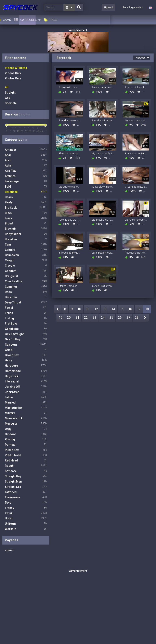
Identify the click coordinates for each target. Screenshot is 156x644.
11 (88, 309)
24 (103, 318)
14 (113, 309)
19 (61, 318)
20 (69, 318)
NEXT (145, 318)
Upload (109, 7)
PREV (58, 309)
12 (96, 309)
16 (130, 309)
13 (105, 309)
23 (94, 318)
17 (139, 309)
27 (128, 318)
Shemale (11, 103)
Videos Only (13, 73)
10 (79, 309)
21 (77, 318)
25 (111, 318)
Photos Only (13, 78)
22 (86, 318)
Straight (10, 93)
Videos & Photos (16, 68)
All (7, 87)
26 (120, 318)
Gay (7, 98)
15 (122, 309)
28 (137, 318)
